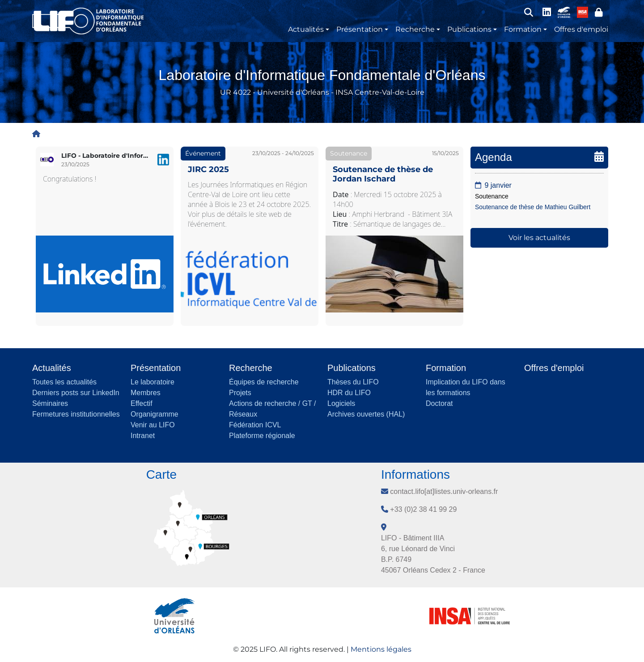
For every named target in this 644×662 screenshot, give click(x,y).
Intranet (143, 436)
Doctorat (439, 403)
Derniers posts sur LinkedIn (76, 393)
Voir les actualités (539, 238)
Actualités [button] (306, 29)
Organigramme (155, 414)
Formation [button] (523, 29)
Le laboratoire (153, 382)
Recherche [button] (415, 29)
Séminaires (50, 403)
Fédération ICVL (255, 425)
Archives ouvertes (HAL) (366, 414)
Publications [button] (469, 29)
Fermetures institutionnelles (76, 414)
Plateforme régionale (262, 436)
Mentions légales (381, 649)
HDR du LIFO (349, 393)
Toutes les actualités (64, 382)
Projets (240, 393)
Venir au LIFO (153, 425)
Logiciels (341, 403)
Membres (146, 393)
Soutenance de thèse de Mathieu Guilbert (533, 207)
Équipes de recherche (264, 382)
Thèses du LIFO (353, 382)
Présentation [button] (360, 29)
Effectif (142, 403)
